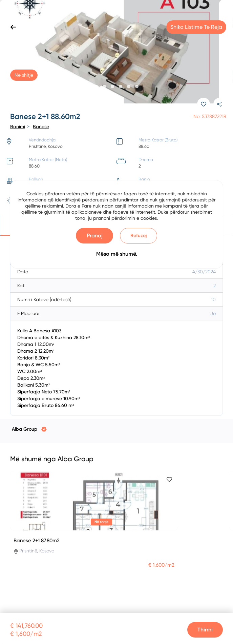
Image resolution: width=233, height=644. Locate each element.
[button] (96, 86)
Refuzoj (139, 236)
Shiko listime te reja (196, 27)
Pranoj (95, 236)
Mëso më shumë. (117, 254)
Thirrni (205, 630)
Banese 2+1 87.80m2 (37, 541)
